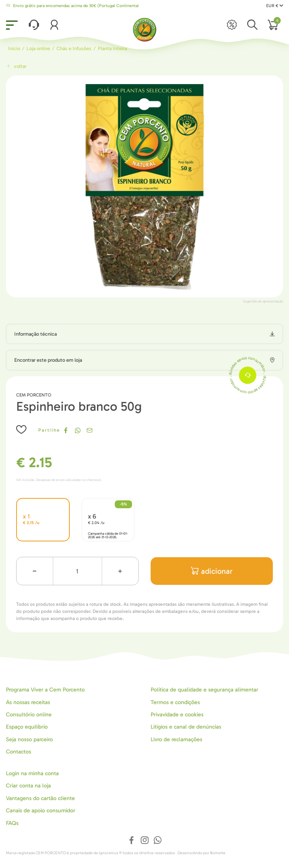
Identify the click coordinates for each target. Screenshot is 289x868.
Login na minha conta (32, 773)
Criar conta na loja (28, 786)
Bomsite (218, 853)
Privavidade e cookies (177, 715)
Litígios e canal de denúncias (186, 727)
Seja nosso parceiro (29, 739)
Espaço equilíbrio (27, 727)
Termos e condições (175, 702)
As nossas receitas (28, 702)
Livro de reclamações (176, 739)
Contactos (19, 752)
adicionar (212, 571)
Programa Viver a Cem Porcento (45, 690)
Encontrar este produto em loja (48, 360)
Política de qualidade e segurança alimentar (204, 690)
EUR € (275, 6)
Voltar (16, 66)
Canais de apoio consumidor (41, 811)
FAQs (12, 823)
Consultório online (29, 715)
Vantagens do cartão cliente (40, 798)
